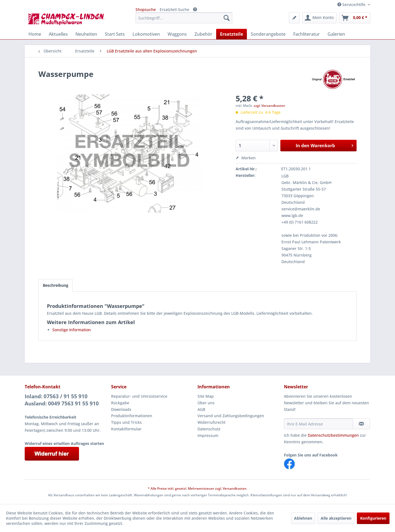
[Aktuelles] (58, 34)
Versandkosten (235, 488)
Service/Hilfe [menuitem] (352, 5)
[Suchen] (227, 18)
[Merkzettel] (294, 18)
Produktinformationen (132, 416)
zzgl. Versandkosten (270, 106)
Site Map (206, 396)
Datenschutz (209, 429)
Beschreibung (56, 285)
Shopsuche (146, 9)
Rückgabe (120, 403)
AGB (201, 409)
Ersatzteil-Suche (174, 9)
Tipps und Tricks (126, 422)
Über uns (206, 403)
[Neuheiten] (86, 34)
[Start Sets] (115, 34)
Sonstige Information (72, 330)
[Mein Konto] (319, 18)
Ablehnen (303, 518)
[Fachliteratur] (307, 34)
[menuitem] (184, 18)
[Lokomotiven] (146, 34)
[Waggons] (177, 34)
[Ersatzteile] (232, 34)
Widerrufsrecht (211, 422)
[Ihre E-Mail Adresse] (318, 424)
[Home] (35, 34)
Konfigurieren (373, 518)
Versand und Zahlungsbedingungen (231, 416)
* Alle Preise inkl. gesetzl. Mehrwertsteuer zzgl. (185, 488)
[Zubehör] (203, 34)
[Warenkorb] (355, 18)
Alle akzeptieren (336, 518)
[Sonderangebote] (268, 34)
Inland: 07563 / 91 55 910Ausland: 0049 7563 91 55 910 (62, 400)
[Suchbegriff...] (184, 18)
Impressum (208, 435)
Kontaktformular (126, 429)
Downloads (121, 409)
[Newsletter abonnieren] (361, 424)
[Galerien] (336, 34)
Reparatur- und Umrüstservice (139, 396)
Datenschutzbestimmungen (333, 435)
